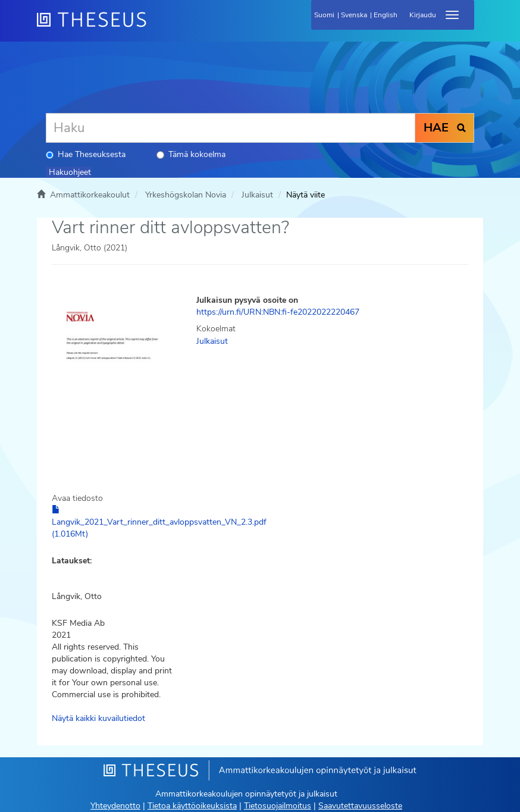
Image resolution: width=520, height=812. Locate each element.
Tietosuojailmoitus (278, 806)
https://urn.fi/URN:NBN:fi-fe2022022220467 (278, 312)
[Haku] (231, 128)
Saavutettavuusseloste (360, 806)
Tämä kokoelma (191, 154)
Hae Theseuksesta (86, 154)
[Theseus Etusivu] (156, 27)
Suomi (324, 15)
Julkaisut (257, 195)
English (386, 15)
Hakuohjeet (70, 172)
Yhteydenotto (115, 806)
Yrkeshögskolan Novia (186, 195)
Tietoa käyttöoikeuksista (192, 806)
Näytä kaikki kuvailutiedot (98, 718)
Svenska (354, 15)
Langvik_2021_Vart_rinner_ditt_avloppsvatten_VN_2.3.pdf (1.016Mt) (159, 522)
